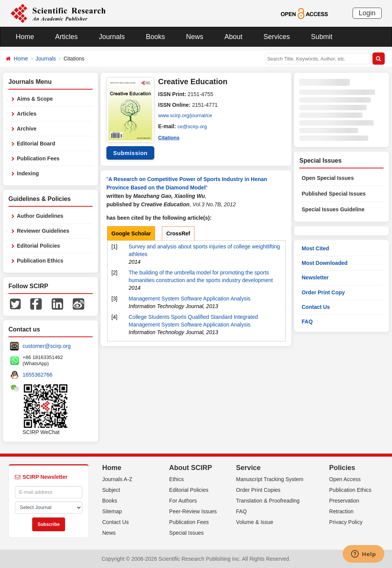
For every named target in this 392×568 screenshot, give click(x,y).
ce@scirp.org (194, 126)
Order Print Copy (323, 292)
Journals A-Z (117, 479)
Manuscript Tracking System (270, 479)
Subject (111, 490)
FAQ (307, 322)
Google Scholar (131, 233)
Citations (170, 137)
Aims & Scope (35, 99)
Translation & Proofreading (268, 501)
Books (155, 37)
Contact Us (316, 307)
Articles (66, 37)
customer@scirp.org (47, 346)
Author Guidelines (40, 216)
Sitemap (112, 511)
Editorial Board (36, 144)
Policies (342, 468)
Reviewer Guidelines (43, 231)
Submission (130, 153)
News (195, 37)
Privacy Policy (346, 522)
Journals (112, 37)
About (233, 37)
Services (277, 37)
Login (367, 13)
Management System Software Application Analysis (189, 299)
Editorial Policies (38, 246)
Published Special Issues (334, 194)
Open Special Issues (328, 178)
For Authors (183, 501)
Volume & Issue (255, 522)
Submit (322, 37)
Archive (27, 129)
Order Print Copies (258, 490)
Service (248, 468)
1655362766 (38, 375)
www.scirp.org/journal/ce (187, 116)
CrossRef (178, 233)
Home (25, 37)
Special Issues (186, 533)
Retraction (341, 511)
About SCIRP (191, 468)
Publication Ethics (40, 261)
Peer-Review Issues (193, 511)
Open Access (345, 479)
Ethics (176, 479)
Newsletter (315, 277)
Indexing (28, 173)
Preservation (344, 501)
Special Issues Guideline (333, 209)
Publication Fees (38, 158)
